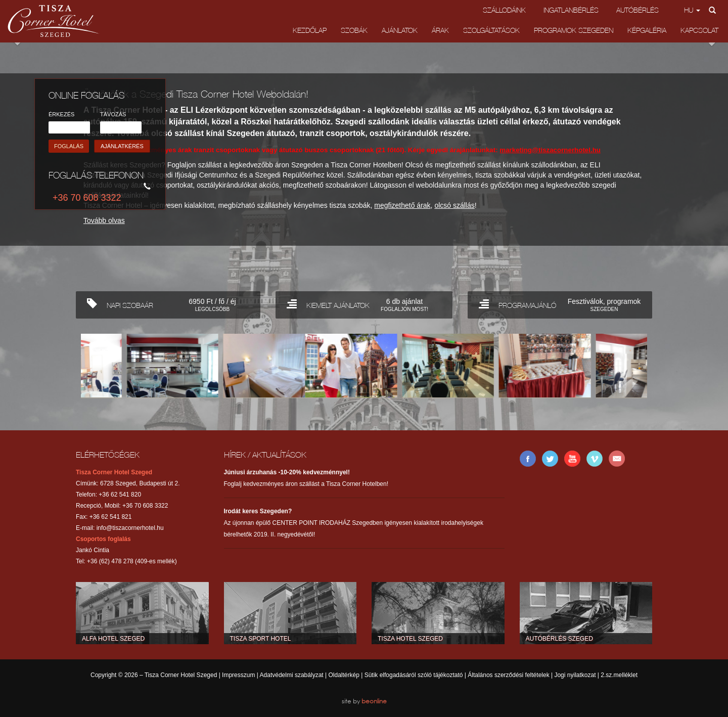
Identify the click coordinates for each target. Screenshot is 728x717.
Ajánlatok (400, 30)
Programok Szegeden (574, 30)
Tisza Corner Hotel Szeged (54, 21)
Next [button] (667, 58)
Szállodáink (504, 10)
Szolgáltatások (491, 30)
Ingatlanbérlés (571, 10)
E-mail (617, 459)
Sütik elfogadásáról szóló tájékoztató (414, 675)
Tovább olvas (104, 220)
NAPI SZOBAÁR (170, 303)
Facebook (528, 459)
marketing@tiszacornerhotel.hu (550, 150)
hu (692, 10)
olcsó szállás (454, 205)
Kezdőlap (310, 30)
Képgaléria (647, 30)
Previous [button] (61, 58)
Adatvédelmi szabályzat (292, 675)
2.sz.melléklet (619, 675)
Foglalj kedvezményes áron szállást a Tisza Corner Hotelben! (306, 478)
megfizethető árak (402, 205)
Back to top (364, 432)
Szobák (354, 30)
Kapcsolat (699, 30)
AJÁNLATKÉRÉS (122, 146)
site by (364, 701)
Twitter (550, 459)
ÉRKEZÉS (61, 114)
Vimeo (595, 459)
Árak (440, 30)
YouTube (572, 459)
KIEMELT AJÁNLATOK (366, 303)
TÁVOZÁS (113, 114)
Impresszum (238, 675)
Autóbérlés (638, 10)
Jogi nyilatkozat (575, 675)
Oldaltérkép (344, 675)
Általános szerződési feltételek (508, 675)
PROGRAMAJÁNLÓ (562, 303)
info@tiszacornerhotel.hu (130, 528)
